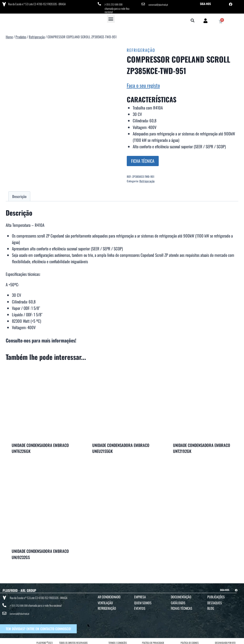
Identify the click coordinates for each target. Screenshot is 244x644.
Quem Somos (143, 602)
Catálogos (178, 602)
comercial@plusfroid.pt (160, 4)
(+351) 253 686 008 (115, 4)
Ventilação (105, 602)
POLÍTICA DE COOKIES (190, 638)
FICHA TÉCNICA (143, 159)
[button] (111, 17)
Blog (211, 607)
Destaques (215, 602)
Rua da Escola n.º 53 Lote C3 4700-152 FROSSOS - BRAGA (36, 3)
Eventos (140, 607)
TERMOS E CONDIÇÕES (118, 638)
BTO (234, 638)
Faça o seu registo (143, 84)
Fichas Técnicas (182, 607)
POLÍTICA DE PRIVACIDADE (153, 638)
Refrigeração (141, 49)
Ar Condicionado (109, 596)
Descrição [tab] (19, 195)
